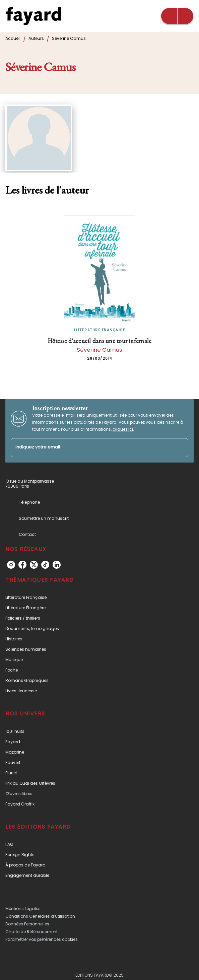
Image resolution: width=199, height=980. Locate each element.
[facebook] (22, 565)
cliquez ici (123, 429)
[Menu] (177, 16)
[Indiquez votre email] (91, 448)
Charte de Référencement (31, 932)
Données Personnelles (27, 924)
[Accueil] (34, 16)
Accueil (13, 38)
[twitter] (34, 565)
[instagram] (11, 565)
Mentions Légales (23, 908)
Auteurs (36, 38)
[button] (99, 597)
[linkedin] (57, 565)
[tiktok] (45, 565)
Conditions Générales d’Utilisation (40, 916)
